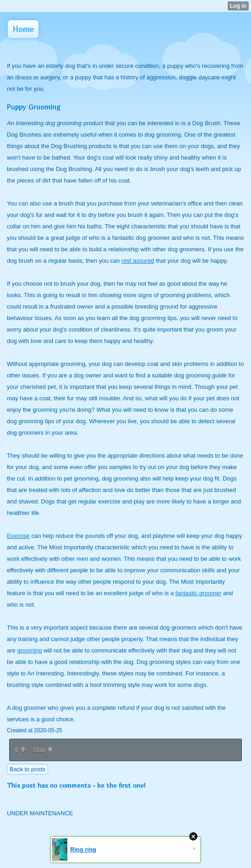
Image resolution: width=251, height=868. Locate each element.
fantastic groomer (198, 593)
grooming (29, 650)
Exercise (18, 536)
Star (43, 750)
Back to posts (27, 769)
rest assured (138, 261)
